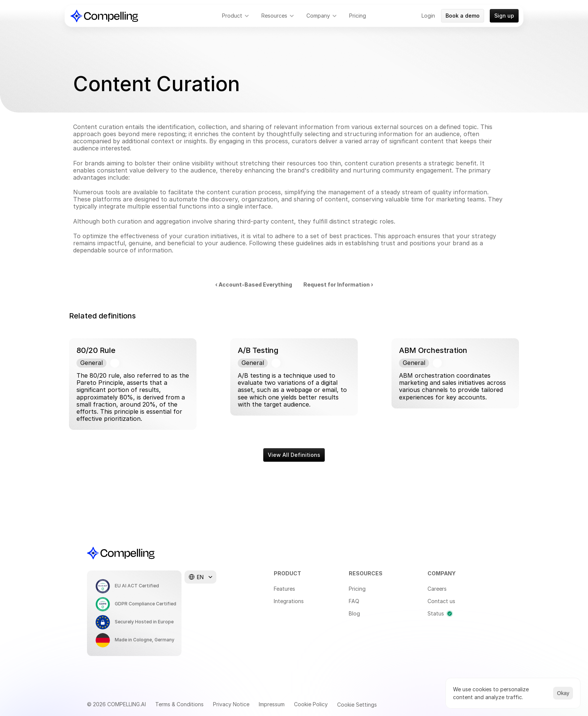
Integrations (289, 601)
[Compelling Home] (104, 16)
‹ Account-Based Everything (254, 284)
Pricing (357, 589)
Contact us (441, 601)
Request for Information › (338, 284)
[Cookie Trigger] (357, 705)
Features (284, 589)
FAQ (354, 601)
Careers (437, 589)
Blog (354, 613)
